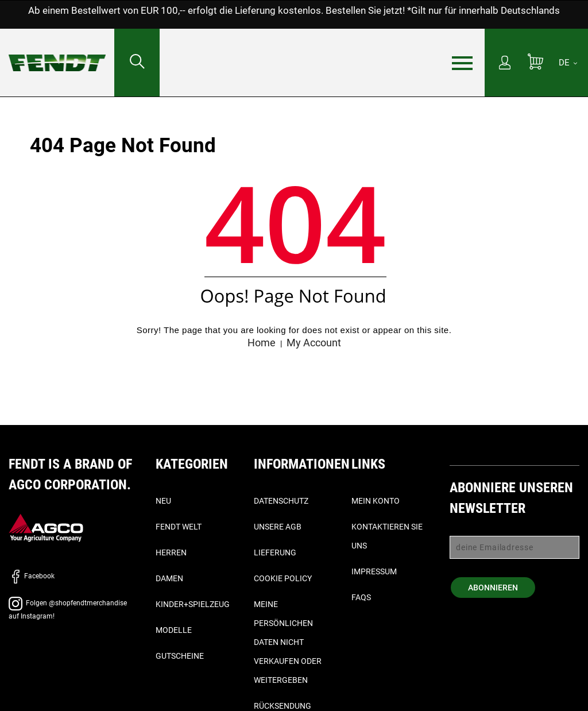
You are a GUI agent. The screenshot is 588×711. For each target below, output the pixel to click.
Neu (163, 501)
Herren (171, 552)
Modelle (174, 630)
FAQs (361, 597)
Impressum (374, 571)
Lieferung (275, 552)
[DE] (568, 63)
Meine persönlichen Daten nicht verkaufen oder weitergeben (288, 642)
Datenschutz (281, 501)
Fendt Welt (179, 527)
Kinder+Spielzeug (193, 604)
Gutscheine (180, 656)
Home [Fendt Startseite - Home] (262, 343)
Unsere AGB (278, 527)
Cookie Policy (283, 578)
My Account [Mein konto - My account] (314, 343)
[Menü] (462, 63)
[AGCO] (46, 528)
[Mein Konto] (505, 64)
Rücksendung (283, 706)
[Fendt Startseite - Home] (57, 51)
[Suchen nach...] (137, 63)
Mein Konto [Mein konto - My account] (376, 501)
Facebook (32, 576)
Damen (169, 578)
